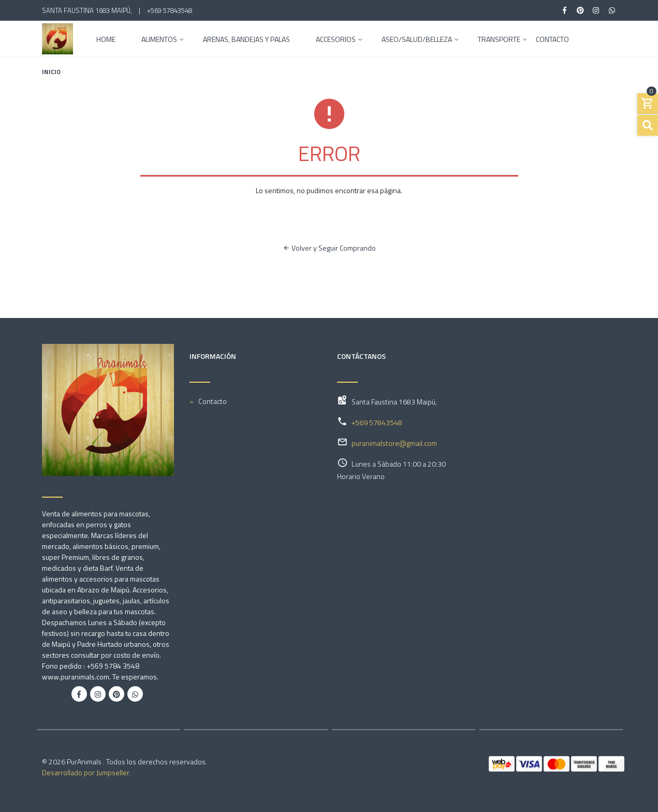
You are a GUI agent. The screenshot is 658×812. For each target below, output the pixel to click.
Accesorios (336, 40)
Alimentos (159, 40)
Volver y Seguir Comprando (329, 248)
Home (106, 40)
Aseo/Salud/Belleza (417, 40)
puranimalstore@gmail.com (394, 443)
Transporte (499, 40)
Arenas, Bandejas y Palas (246, 40)
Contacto (552, 40)
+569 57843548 (170, 10)
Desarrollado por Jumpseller (85, 772)
